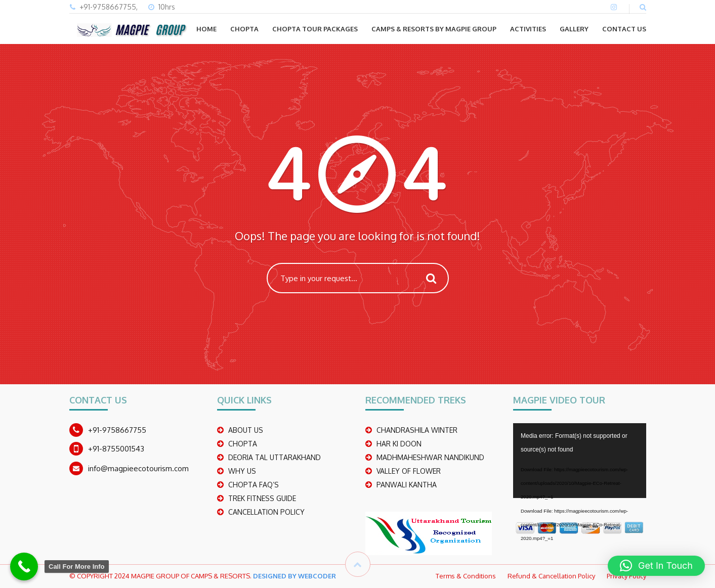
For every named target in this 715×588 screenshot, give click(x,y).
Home (206, 29)
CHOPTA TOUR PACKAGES (315, 29)
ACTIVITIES (528, 29)
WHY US (242, 471)
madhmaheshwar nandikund (430, 457)
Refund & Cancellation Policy (551, 576)
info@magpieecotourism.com (138, 468)
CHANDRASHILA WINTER (417, 430)
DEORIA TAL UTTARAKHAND (275, 457)
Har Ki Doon (399, 444)
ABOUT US (246, 430)
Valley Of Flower (409, 471)
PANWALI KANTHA (407, 485)
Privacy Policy (626, 576)
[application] (580, 461)
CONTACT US (624, 29)
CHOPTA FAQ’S (254, 485)
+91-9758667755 (117, 430)
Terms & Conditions (466, 576)
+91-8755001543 (116, 449)
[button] (656, 566)
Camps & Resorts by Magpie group (434, 29)
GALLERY (574, 29)
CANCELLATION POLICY (266, 512)
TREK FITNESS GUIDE (262, 498)
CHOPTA (244, 29)
